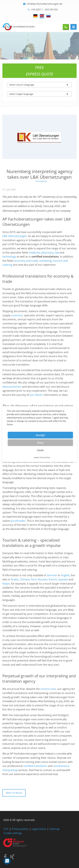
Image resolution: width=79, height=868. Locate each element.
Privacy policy (20, 829)
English (65, 575)
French (53, 579)
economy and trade (26, 261)
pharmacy (47, 253)
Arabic (15, 579)
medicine (35, 253)
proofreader (18, 521)
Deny (40, 442)
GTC (6, 829)
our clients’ (36, 395)
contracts (17, 315)
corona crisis (48, 689)
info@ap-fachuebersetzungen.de (44, 4)
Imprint (36, 457)
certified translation (35, 766)
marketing (45, 261)
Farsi (34, 579)
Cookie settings (13, 833)
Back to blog (14, 793)
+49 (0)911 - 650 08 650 (44, 9)
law (57, 253)
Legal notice (39, 829)
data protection (12, 387)
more (40, 450)
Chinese (25, 579)
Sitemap (55, 829)
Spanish (63, 579)
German (52, 575)
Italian (6, 584)
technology (9, 257)
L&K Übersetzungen (15, 236)
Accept (40, 435)
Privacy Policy (45, 457)
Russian (43, 579)
